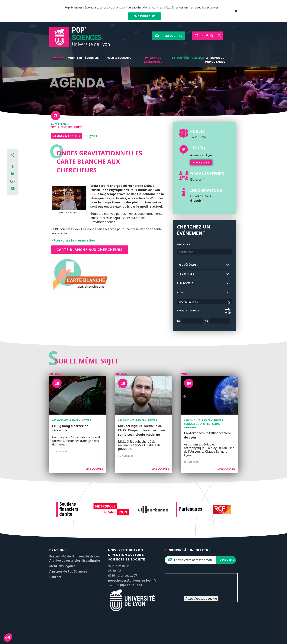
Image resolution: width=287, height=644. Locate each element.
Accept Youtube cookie (201, 599)
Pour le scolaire (119, 58)
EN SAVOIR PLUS (145, 16)
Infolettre (173, 36)
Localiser (201, 162)
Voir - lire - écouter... (84, 58)
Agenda (58, 57)
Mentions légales (62, 566)
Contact (55, 577)
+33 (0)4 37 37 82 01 (128, 585)
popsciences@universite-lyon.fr (132, 580)
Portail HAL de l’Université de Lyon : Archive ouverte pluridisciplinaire (76, 558)
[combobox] (205, 302)
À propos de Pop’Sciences (215, 60)
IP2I (94, 194)
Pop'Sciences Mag (190, 58)
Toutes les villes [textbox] (188, 302)
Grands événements (153, 60)
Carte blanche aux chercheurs (89, 250)
